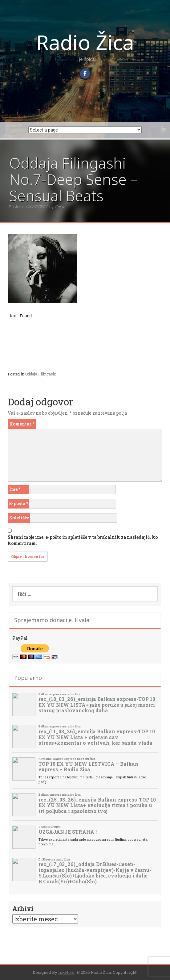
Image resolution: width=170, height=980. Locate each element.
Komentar (22, 424)
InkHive (66, 972)
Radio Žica (85, 42)
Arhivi (23, 908)
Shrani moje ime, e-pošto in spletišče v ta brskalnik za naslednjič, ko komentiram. (83, 540)
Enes (59, 207)
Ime (15, 489)
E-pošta (19, 503)
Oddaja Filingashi (41, 374)
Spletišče (19, 518)
